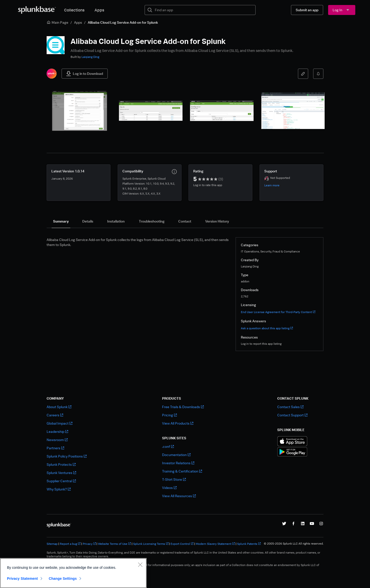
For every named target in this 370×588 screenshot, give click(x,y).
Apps (99, 10)
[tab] (61, 221)
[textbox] (204, 10)
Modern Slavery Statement (215, 544)
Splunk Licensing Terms (151, 544)
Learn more (272, 185)
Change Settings (63, 579)
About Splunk (59, 407)
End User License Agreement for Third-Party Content (278, 312)
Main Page (57, 22)
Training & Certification (182, 471)
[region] (73, 573)
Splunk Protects (61, 464)
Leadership (57, 431)
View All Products (178, 423)
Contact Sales (290, 407)
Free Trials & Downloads (183, 407)
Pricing (169, 415)
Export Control (182, 544)
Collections (74, 10)
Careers (55, 415)
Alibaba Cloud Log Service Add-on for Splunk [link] (123, 22)
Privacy (89, 544)
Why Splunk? (59, 489)
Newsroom (57, 440)
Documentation (176, 455)
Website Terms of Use (114, 544)
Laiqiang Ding (90, 57)
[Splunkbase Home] (37, 10)
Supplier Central (61, 481)
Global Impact (59, 423)
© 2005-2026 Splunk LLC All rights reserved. (294, 544)
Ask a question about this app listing (267, 328)
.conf (168, 446)
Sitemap (52, 544)
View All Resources (179, 496)
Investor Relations (178, 463)
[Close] (140, 565)
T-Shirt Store (174, 479)
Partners (55, 448)
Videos (169, 488)
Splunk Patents (249, 544)
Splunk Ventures (61, 473)
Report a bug (70, 544)
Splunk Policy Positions (67, 456)
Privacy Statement (22, 579)
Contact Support (292, 415)
